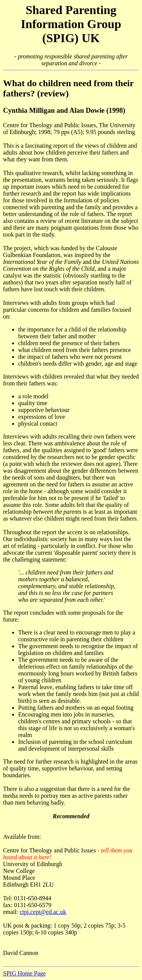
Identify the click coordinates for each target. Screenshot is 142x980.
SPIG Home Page (24, 973)
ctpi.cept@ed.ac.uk (43, 912)
